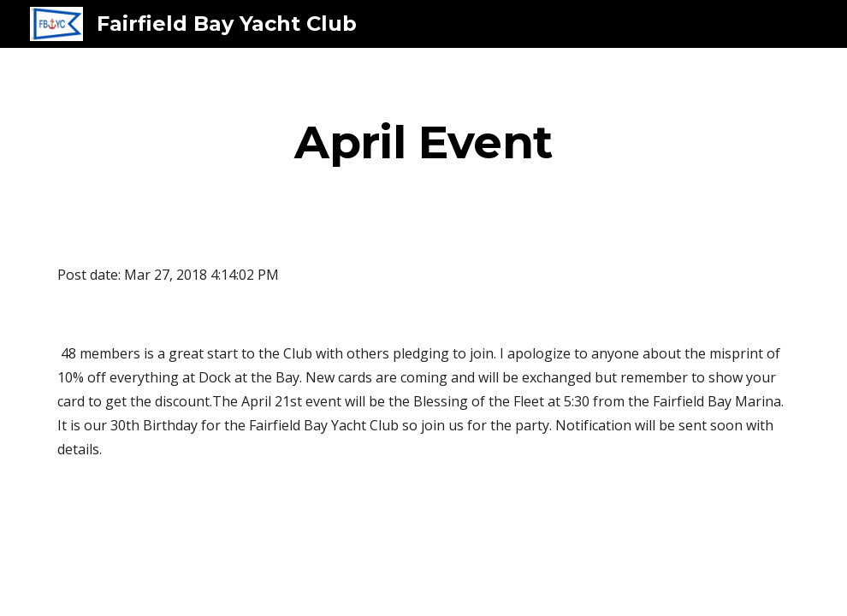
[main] (423, 142)
